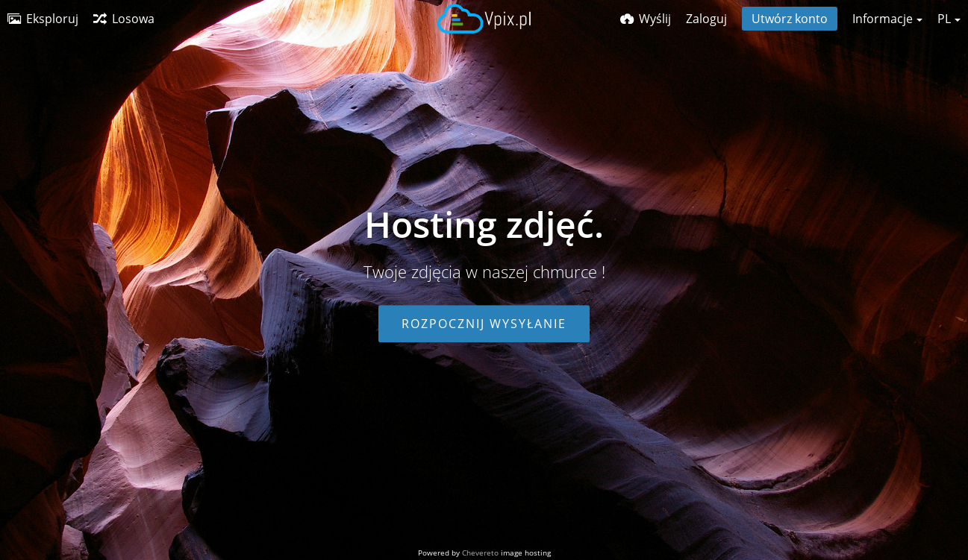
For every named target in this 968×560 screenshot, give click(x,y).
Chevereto (480, 553)
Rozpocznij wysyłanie (484, 324)
